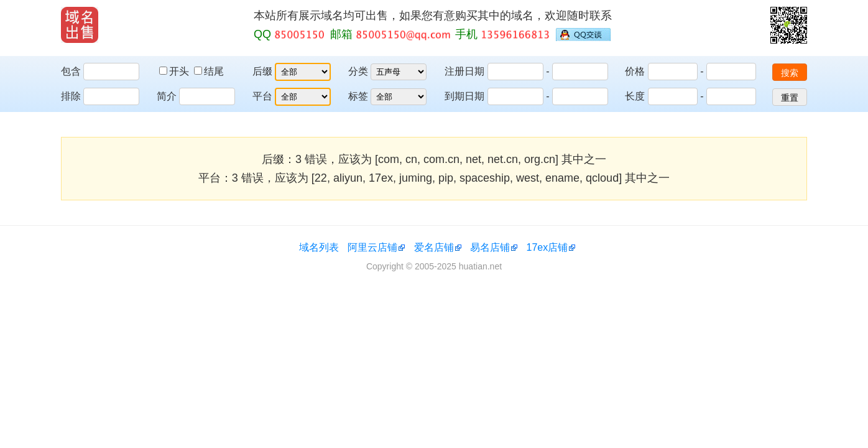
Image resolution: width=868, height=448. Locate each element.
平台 (262, 96)
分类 (358, 71)
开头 (175, 71)
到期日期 (464, 96)
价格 (635, 71)
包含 (71, 71)
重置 (790, 98)
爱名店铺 (434, 247)
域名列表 (319, 247)
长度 (635, 96)
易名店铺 (490, 247)
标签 (358, 96)
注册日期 (464, 71)
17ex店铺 (547, 247)
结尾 (209, 71)
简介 (167, 96)
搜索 (790, 73)
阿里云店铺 (372, 247)
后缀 (262, 71)
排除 (71, 96)
